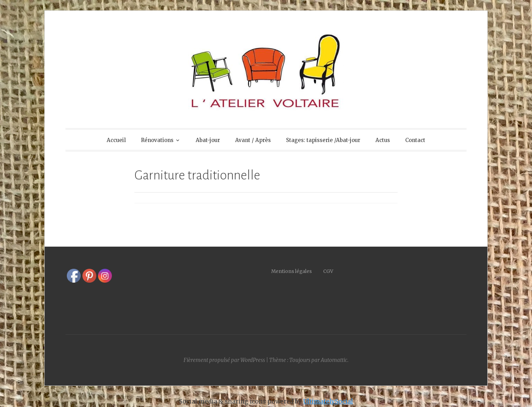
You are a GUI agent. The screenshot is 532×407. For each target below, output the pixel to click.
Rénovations (157, 140)
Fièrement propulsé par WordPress (224, 360)
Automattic (334, 360)
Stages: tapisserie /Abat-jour (323, 140)
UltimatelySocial (328, 401)
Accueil (116, 140)
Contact (415, 140)
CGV (328, 271)
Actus (383, 140)
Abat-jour (208, 140)
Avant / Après (253, 140)
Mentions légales (297, 271)
